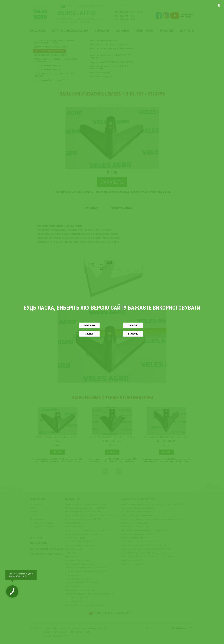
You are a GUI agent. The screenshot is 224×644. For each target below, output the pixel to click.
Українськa (89, 325)
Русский (133, 325)
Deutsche (133, 334)
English (89, 334)
